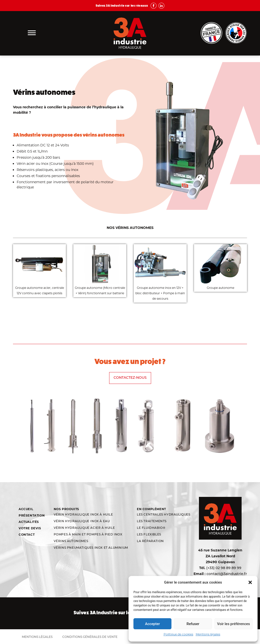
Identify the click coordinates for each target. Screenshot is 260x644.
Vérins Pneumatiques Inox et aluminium (91, 548)
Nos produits (66, 509)
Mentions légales (208, 634)
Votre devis (30, 528)
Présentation (32, 515)
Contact (27, 535)
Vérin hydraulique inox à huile (83, 515)
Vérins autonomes (71, 541)
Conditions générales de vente (90, 637)
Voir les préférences (234, 624)
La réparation (150, 541)
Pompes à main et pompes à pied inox (88, 535)
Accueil (26, 509)
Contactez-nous (130, 378)
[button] (250, 582)
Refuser (193, 624)
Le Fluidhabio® (151, 528)
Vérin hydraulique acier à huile (84, 528)
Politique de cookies (178, 634)
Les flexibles (149, 535)
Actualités (29, 522)
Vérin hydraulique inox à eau (82, 521)
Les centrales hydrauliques (164, 515)
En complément (151, 509)
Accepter (152, 624)
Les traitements (152, 521)
